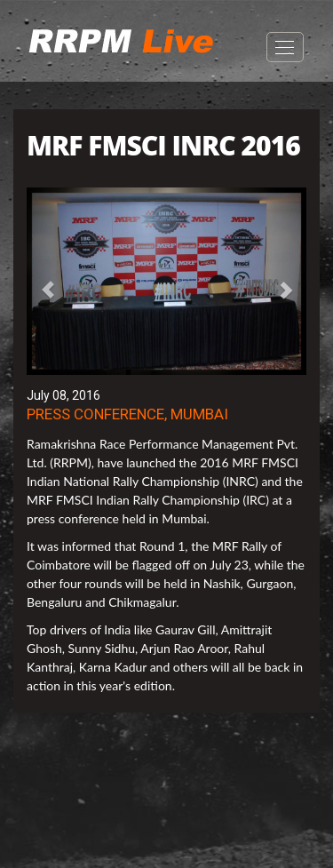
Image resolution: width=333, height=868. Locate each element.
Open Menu (285, 47)
